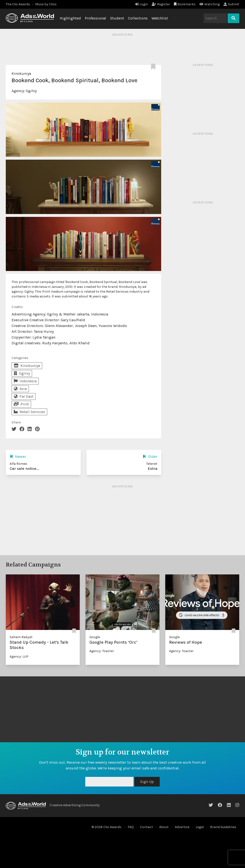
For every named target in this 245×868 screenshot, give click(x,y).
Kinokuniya (21, 73)
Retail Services (29, 412)
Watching (210, 4)
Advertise (182, 827)
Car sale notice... (24, 469)
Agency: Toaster (102, 651)
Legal (200, 827)
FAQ (131, 827)
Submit (231, 4)
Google (95, 637)
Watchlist (160, 18)
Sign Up (147, 782)
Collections (138, 18)
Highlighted (70, 18)
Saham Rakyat (21, 637)
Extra (152, 469)
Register (161, 4)
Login (142, 4)
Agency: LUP (19, 657)
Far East (24, 396)
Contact (146, 827)
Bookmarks (185, 4)
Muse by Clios (46, 4)
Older (150, 456)
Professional (96, 18)
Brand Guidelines (223, 827)
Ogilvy (31, 91)
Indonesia (25, 381)
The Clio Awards (18, 4)
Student (117, 18)
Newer (18, 456)
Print (21, 404)
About (164, 827)
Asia (20, 389)
